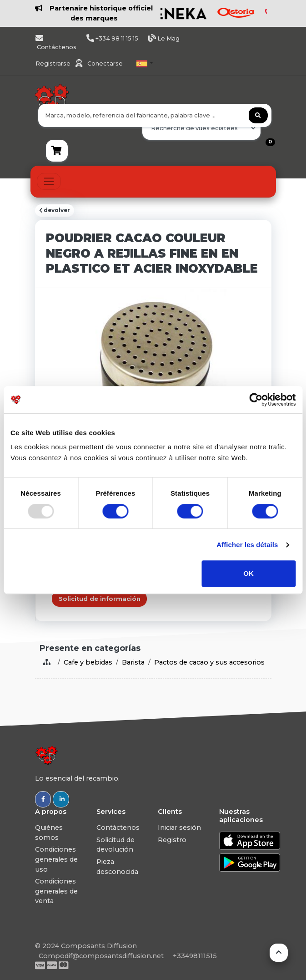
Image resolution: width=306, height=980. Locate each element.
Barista (133, 662)
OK (248, 573)
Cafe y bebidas (88, 662)
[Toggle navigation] (49, 181)
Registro (172, 840)
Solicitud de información (100, 599)
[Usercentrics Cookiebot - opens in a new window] (256, 400)
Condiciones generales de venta (56, 891)
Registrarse (54, 63)
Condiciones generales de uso (56, 859)
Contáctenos (118, 828)
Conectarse (105, 63)
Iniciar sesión (179, 828)
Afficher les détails (247, 545)
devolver (55, 210)
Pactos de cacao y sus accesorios (209, 662)
